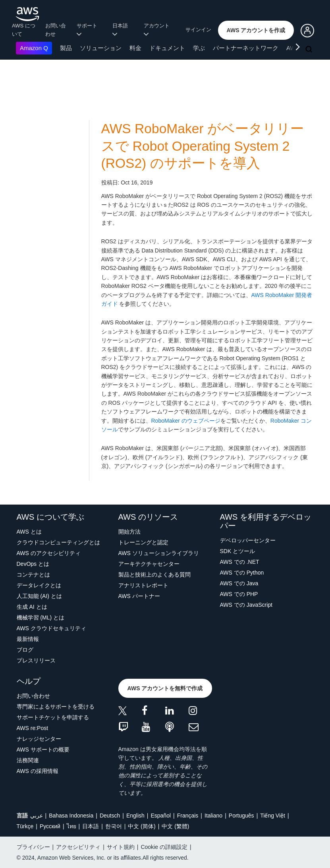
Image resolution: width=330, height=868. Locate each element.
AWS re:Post (33, 728)
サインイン (198, 30)
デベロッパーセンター (248, 540)
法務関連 (28, 760)
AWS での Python (242, 573)
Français (188, 816)
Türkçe (25, 826)
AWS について (24, 30)
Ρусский (50, 826)
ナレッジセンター (39, 739)
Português (241, 816)
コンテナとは (33, 575)
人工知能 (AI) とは (39, 596)
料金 (135, 48)
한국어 (114, 826)
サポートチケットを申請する (53, 717)
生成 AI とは (32, 607)
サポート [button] (88, 30)
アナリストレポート (143, 585)
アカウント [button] (158, 30)
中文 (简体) (142, 826)
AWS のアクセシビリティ (49, 553)
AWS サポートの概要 (43, 750)
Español (161, 816)
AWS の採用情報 (38, 771)
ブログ (25, 650)
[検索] (310, 50)
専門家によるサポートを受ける (56, 707)
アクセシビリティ (78, 847)
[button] (256, 30)
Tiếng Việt (273, 816)
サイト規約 (121, 847)
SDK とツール (238, 551)
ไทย (71, 826)
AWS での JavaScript (246, 605)
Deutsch (110, 816)
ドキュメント (167, 48)
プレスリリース (36, 660)
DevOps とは (33, 564)
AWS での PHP (239, 594)
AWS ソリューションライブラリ (159, 553)
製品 (66, 48)
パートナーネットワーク (246, 48)
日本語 (91, 826)
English (135, 816)
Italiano (213, 816)
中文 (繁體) (175, 826)
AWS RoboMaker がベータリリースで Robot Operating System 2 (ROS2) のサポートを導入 (203, 146)
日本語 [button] (122, 30)
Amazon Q (34, 48)
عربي (37, 816)
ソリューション (101, 48)
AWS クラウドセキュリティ (51, 628)
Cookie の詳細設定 (164, 847)
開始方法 (129, 532)
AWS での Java (239, 583)
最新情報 (28, 639)
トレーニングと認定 (143, 542)
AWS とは (29, 532)
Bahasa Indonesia (71, 816)
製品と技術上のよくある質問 (154, 575)
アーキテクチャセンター (149, 564)
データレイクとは (39, 585)
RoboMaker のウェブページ (186, 421)
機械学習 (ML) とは (41, 618)
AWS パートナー (139, 596)
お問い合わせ (56, 30)
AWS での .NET (240, 562)
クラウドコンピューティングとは (58, 542)
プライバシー (33, 847)
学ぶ (199, 48)
